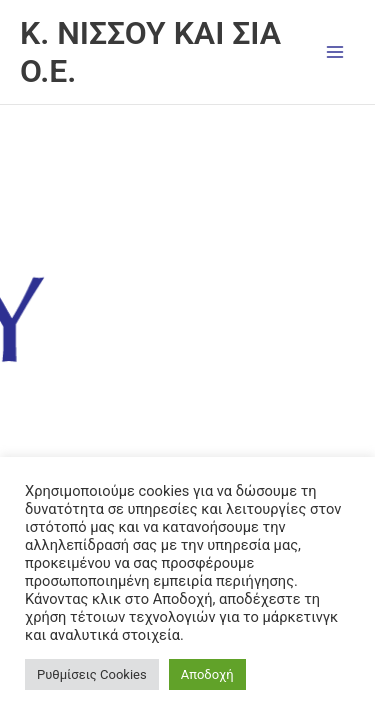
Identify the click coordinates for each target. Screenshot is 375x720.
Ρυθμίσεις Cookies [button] (92, 674)
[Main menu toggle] (335, 51)
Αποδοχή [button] (207, 674)
